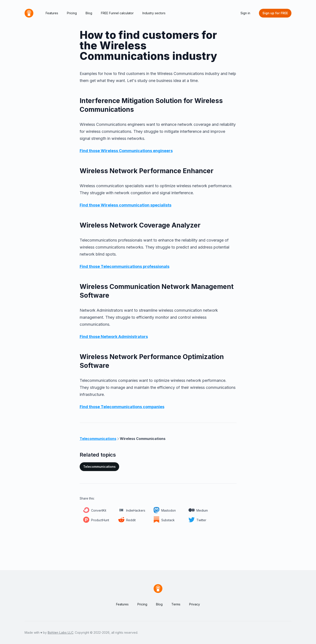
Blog (89, 13)
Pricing (72, 13)
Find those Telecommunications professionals (125, 266)
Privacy (195, 604)
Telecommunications (99, 467)
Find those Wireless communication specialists (126, 205)
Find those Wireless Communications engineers (126, 151)
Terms (176, 604)
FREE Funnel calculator (117, 13)
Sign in (245, 13)
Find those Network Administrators (114, 337)
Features (52, 13)
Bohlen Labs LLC (60, 632)
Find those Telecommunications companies (122, 407)
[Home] (29, 13)
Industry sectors (154, 13)
